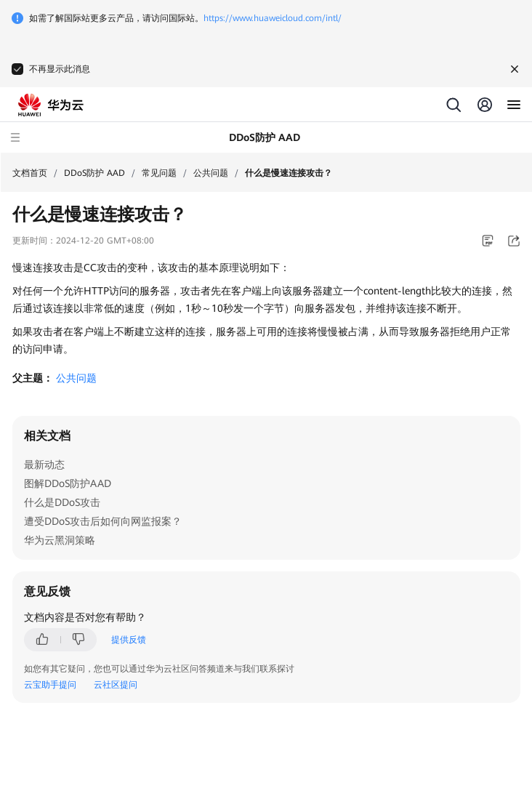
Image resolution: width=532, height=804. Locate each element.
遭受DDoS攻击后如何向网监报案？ (103, 521)
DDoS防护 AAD (94, 173)
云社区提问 (116, 685)
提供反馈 (129, 640)
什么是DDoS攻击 (62, 502)
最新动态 (44, 465)
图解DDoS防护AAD (68, 483)
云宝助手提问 (50, 685)
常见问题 (159, 173)
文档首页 (30, 173)
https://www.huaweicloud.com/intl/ (273, 18)
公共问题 (211, 173)
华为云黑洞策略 (60, 540)
